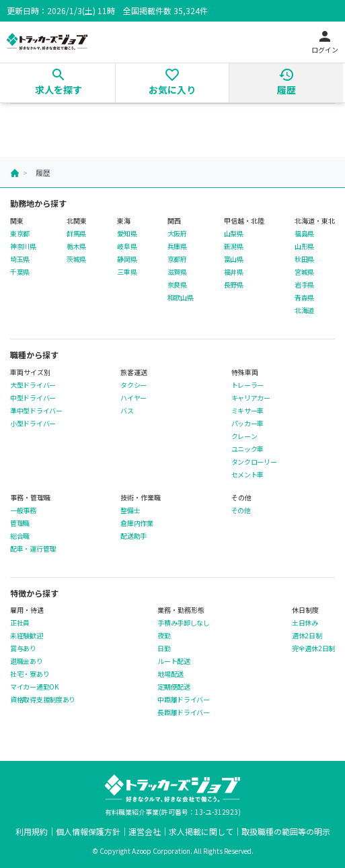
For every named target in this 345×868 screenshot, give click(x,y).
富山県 (234, 259)
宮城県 (304, 272)
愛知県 (127, 234)
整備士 (130, 510)
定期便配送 (174, 687)
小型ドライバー (33, 424)
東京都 (20, 234)
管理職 (20, 523)
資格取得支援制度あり (43, 700)
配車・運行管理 (33, 549)
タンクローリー (254, 462)
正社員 (20, 623)
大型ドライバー (33, 385)
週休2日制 (307, 636)
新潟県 (234, 246)
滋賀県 (177, 272)
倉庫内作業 (137, 523)
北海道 (304, 310)
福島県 (304, 234)
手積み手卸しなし (184, 623)
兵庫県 (177, 246)
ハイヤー (133, 398)
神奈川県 (23, 246)
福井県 (234, 272)
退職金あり (27, 661)
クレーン (244, 436)
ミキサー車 (248, 411)
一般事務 (23, 510)
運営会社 (145, 831)
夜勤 (164, 636)
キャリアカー (251, 398)
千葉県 (20, 272)
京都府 (177, 259)
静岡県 (127, 259)
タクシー (133, 385)
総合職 (20, 536)
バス (127, 411)
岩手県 (304, 285)
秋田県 (304, 259)
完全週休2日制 (313, 648)
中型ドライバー (33, 398)
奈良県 (177, 285)
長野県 (234, 285)
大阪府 (177, 234)
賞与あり (23, 648)
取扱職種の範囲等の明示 (286, 831)
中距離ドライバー (184, 700)
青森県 (304, 298)
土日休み (305, 623)
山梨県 (234, 234)
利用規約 (32, 831)
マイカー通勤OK (34, 687)
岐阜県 (127, 246)
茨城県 (76, 259)
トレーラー (248, 385)
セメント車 (248, 475)
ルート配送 (174, 661)
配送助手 (133, 536)
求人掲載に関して (201, 831)
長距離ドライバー (184, 712)
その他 (241, 510)
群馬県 (76, 234)
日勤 (164, 648)
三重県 (127, 272)
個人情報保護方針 (88, 831)
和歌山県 (181, 298)
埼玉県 (20, 259)
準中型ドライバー (36, 411)
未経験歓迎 (27, 636)
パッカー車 (248, 424)
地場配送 (170, 674)
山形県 (304, 246)
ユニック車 (248, 449)
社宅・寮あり (30, 674)
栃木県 (76, 246)
